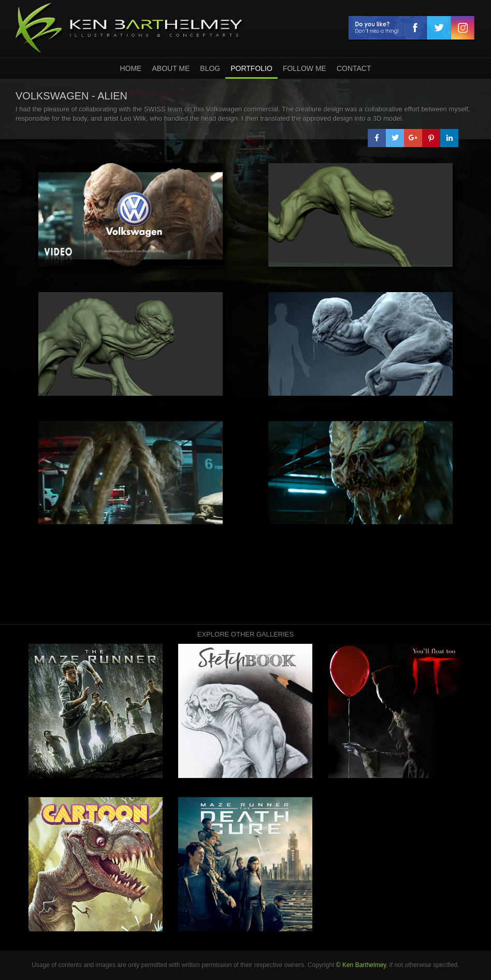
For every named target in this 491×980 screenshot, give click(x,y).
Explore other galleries (245, 634)
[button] (377, 138)
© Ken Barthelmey (361, 965)
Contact (354, 68)
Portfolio (251, 68)
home (131, 68)
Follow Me (305, 68)
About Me (171, 68)
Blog (210, 68)
